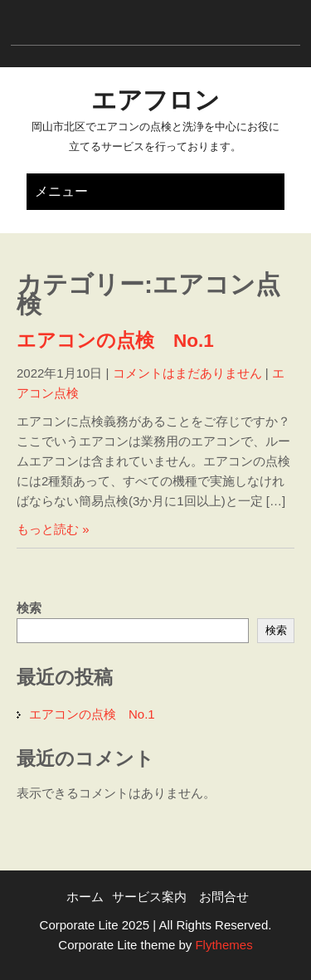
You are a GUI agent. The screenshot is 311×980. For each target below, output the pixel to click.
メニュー (61, 191)
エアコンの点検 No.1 (115, 341)
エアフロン (155, 100)
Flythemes (222, 945)
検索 (29, 608)
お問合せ (224, 897)
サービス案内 (149, 897)
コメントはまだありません (187, 373)
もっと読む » (53, 529)
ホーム (85, 897)
